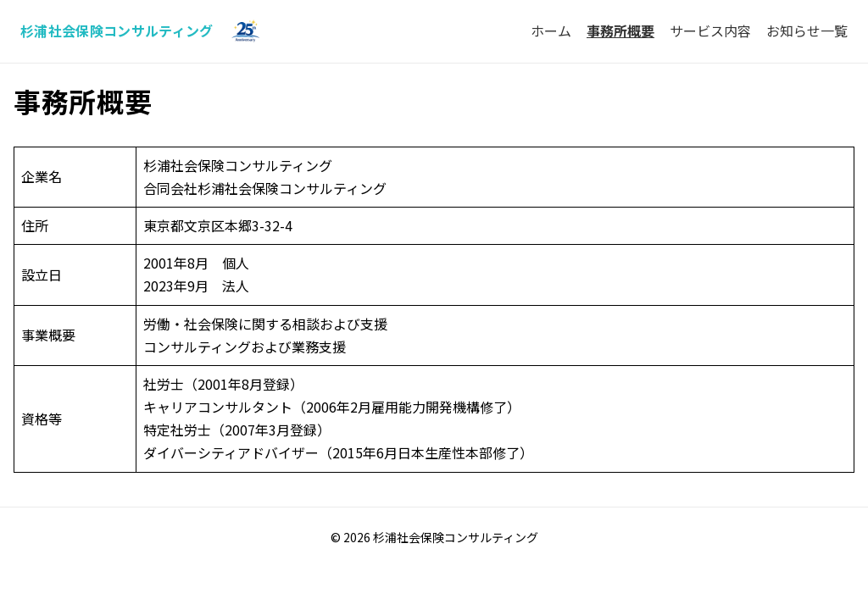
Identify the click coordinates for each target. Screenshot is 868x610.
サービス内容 (710, 30)
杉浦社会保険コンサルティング (117, 30)
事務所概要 (620, 30)
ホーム (551, 30)
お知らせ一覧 (807, 30)
